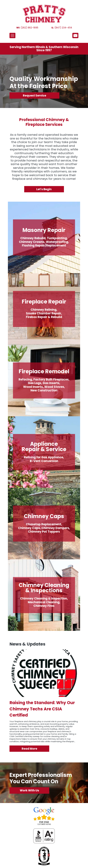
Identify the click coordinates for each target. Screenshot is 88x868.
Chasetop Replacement (44, 524)
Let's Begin (44, 189)
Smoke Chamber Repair (44, 313)
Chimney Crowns (32, 242)
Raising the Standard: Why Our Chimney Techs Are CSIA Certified (42, 709)
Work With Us (29, 790)
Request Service (35, 95)
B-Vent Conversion (44, 461)
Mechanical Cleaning (44, 602)
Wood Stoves (54, 387)
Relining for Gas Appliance (44, 457)
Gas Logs (35, 383)
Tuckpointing (57, 238)
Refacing (25, 379)
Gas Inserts (51, 383)
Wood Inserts (33, 387)
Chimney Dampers (55, 528)
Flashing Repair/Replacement (44, 245)
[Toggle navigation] (12, 35)
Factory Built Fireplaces (51, 379)
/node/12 (75, 35)
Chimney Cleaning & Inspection (44, 598)
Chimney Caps (29, 528)
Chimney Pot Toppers (44, 532)
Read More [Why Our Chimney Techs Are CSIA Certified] (29, 749)
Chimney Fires (44, 606)
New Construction (44, 390)
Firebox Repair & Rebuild (44, 317)
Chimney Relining (44, 310)
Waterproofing (57, 242)
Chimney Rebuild (33, 238)
